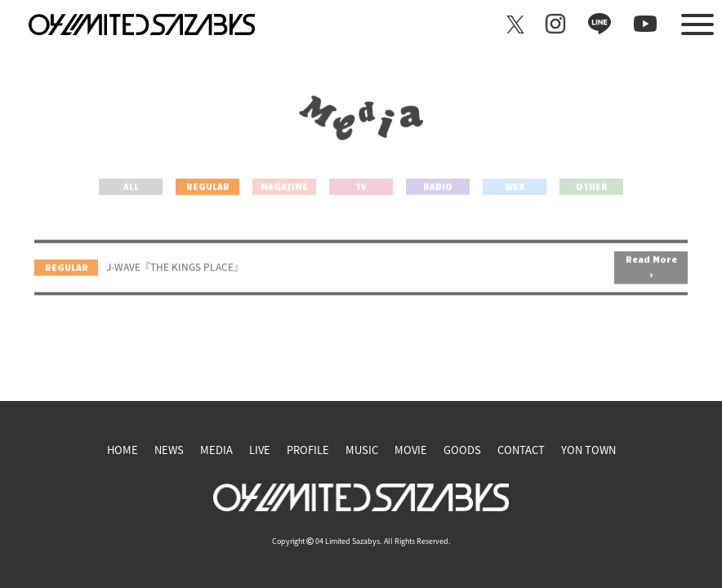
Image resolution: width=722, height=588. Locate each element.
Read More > (651, 281)
